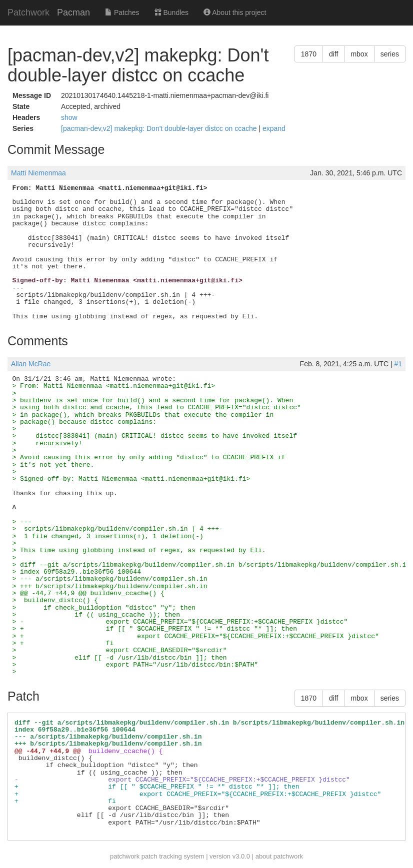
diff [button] (333, 54)
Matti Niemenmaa (38, 173)
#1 (398, 364)
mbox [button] (359, 54)
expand (274, 128)
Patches (122, 12)
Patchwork (28, 12)
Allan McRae (31, 364)
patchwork (125, 856)
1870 (309, 54)
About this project (235, 12)
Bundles (171, 12)
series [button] (390, 54)
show (69, 117)
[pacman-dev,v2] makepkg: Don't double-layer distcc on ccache (160, 128)
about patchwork (279, 856)
